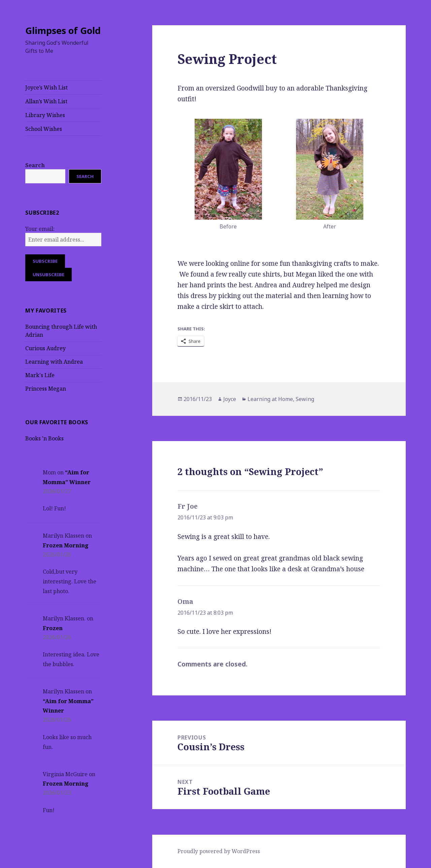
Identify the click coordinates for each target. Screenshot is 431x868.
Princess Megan (46, 389)
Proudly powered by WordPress (219, 851)
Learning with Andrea (54, 362)
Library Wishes (45, 115)
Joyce (230, 399)
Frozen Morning (66, 545)
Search (35, 165)
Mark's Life (40, 375)
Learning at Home (270, 399)
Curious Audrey (45, 348)
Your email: (40, 229)
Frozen (53, 628)
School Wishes (44, 129)
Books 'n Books (44, 438)
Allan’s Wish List (46, 101)
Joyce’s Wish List (46, 87)
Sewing (305, 399)
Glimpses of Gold (63, 30)
